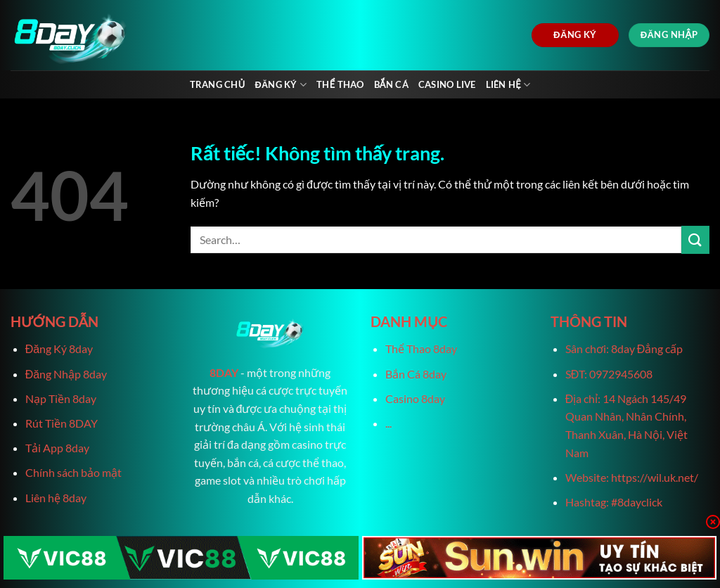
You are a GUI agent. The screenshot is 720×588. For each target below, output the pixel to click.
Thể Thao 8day (421, 349)
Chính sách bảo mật (73, 472)
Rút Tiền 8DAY (62, 423)
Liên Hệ (508, 85)
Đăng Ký (281, 85)
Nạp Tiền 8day (61, 398)
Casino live (447, 84)
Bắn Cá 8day (416, 374)
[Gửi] (695, 239)
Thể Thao (340, 84)
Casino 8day (415, 398)
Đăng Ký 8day (59, 349)
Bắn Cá (391, 84)
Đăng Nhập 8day (66, 374)
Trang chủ (218, 84)
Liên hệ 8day (56, 498)
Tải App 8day (57, 448)
